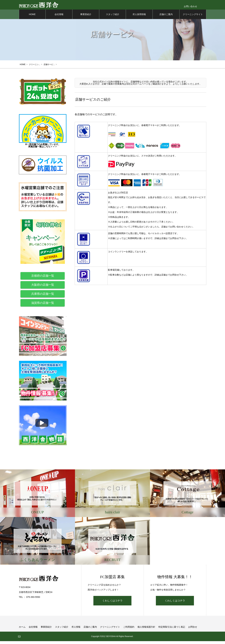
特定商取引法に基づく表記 (172, 630)
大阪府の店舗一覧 (43, 288)
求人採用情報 (139, 17)
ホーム (22, 630)
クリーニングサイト (193, 17)
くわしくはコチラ (112, 603)
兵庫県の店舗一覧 (43, 297)
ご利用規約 (129, 630)
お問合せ (193, 630)
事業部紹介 (86, 17)
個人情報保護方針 (146, 630)
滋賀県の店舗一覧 (43, 306)
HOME (32, 17)
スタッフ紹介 (113, 17)
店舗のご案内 (166, 17)
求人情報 (76, 630)
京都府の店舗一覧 (43, 279)
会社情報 (59, 17)
